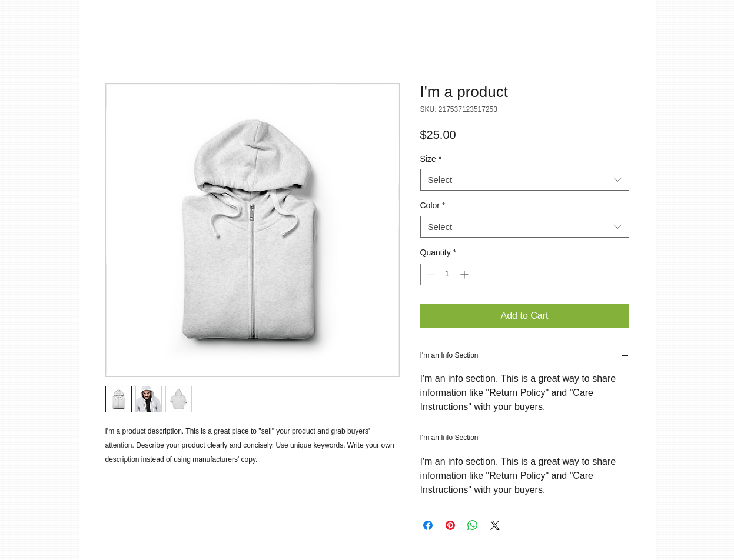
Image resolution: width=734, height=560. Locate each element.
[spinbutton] (447, 274)
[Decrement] (429, 274)
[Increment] (465, 274)
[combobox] (525, 180)
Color (433, 205)
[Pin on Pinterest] (450, 525)
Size (431, 159)
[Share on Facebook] (428, 525)
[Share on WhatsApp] (473, 525)
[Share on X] (495, 525)
